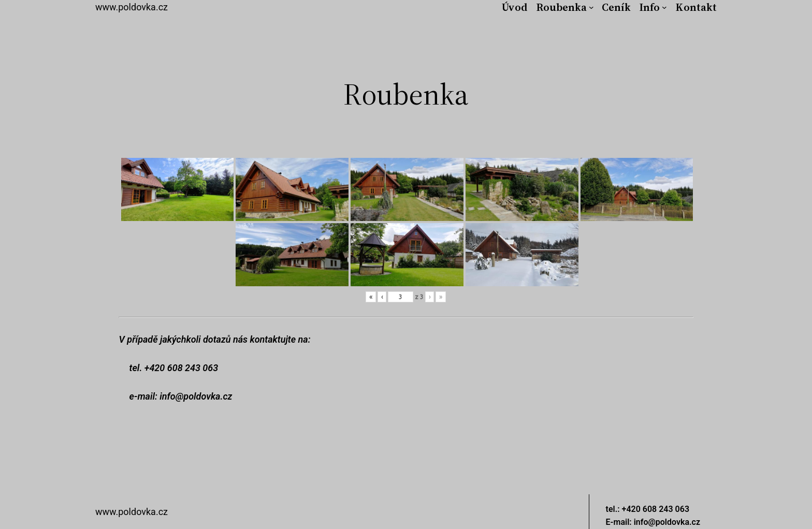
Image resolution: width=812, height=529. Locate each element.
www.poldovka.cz (132, 7)
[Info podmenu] (664, 7)
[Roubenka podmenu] (591, 7)
